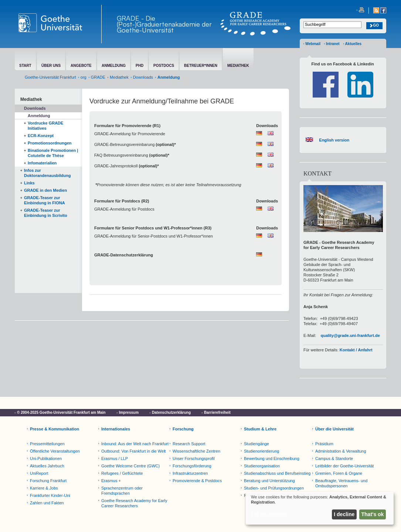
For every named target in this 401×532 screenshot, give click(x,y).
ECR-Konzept (41, 136)
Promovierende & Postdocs (197, 481)
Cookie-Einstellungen (36, 419)
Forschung (183, 429)
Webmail (313, 44)
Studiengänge (256, 444)
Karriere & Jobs (44, 488)
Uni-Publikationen (46, 458)
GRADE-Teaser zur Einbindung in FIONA (45, 200)
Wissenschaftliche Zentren (196, 451)
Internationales (116, 429)
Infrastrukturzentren (190, 473)
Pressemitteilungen (47, 444)
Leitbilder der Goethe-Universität (344, 466)
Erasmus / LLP (115, 458)
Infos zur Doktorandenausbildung (47, 173)
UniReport (39, 473)
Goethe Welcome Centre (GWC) (130, 466)
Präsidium (324, 444)
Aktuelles (353, 44)
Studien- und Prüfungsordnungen (274, 488)
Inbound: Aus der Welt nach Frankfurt (135, 444)
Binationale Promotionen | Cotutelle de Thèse (53, 153)
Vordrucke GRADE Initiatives (45, 126)
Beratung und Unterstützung (269, 481)
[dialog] (320, 508)
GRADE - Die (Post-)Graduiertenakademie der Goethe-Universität (164, 24)
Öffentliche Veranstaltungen (55, 451)
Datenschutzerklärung (171, 412)
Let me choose (269, 514)
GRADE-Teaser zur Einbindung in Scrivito (46, 213)
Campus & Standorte (334, 458)
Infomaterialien (42, 163)
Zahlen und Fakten (47, 503)
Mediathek (119, 77)
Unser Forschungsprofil (194, 458)
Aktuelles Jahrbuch (47, 466)
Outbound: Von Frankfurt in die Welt (134, 451)
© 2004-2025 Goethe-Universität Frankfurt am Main (61, 412)
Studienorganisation (262, 466)
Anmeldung (39, 116)
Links (29, 183)
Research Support (189, 444)
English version (333, 140)
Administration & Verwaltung (341, 451)
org (84, 77)
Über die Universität (334, 429)
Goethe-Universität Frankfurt (50, 77)
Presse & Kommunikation (55, 429)
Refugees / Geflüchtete (122, 473)
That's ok (373, 514)
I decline (344, 514)
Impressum (129, 412)
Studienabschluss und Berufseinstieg (277, 473)
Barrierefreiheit (217, 412)
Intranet (333, 44)
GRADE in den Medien (45, 190)
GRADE (98, 77)
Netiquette (77, 419)
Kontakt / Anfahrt (356, 350)
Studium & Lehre (260, 429)
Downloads (143, 77)
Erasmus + (111, 481)
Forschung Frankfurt (48, 481)
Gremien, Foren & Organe (339, 473)
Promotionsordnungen (50, 143)
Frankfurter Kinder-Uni (50, 495)
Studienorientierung (261, 451)
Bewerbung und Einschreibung (272, 458)
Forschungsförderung (192, 466)
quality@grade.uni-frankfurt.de (350, 335)
